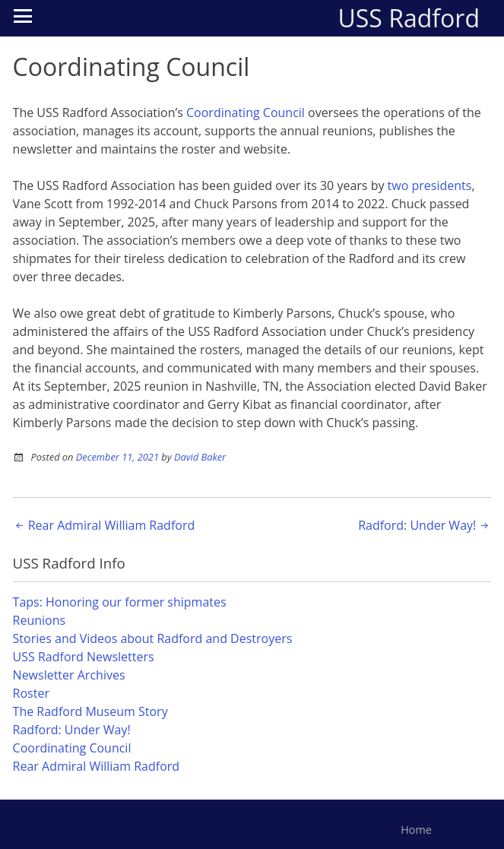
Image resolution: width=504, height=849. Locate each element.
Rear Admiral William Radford (104, 525)
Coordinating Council (246, 112)
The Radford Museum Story (90, 711)
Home (416, 830)
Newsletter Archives (69, 675)
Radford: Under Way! (425, 525)
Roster (31, 693)
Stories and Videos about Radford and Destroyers (153, 638)
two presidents (430, 185)
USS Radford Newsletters (84, 657)
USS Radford (409, 18)
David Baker (200, 457)
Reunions (40, 620)
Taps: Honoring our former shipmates (120, 602)
